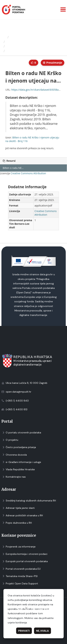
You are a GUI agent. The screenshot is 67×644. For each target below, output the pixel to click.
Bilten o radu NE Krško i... (25, 46)
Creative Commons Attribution (28, 173)
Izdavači (16, 37)
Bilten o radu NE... (13, 168)
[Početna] (4, 37)
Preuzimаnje (53, 63)
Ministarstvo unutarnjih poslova (30, 42)
